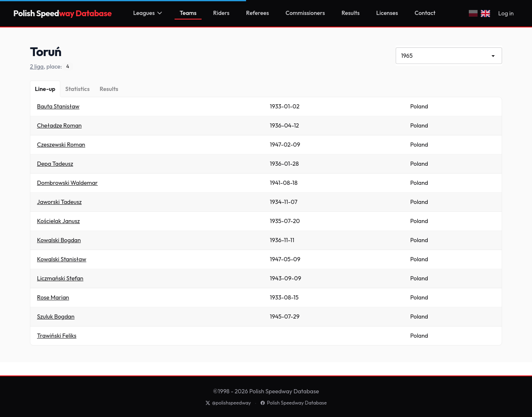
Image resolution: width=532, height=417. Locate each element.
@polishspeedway (228, 403)
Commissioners (305, 13)
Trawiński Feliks (57, 336)
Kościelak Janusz (58, 221)
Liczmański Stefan (60, 278)
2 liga (37, 66)
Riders (221, 13)
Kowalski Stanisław (62, 259)
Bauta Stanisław (58, 106)
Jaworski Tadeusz (59, 202)
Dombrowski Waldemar (67, 183)
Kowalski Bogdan (59, 240)
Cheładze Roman (59, 125)
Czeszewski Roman (61, 145)
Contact (425, 13)
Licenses (387, 13)
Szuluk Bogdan (56, 316)
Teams (188, 13)
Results (351, 13)
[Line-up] (45, 89)
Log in (506, 13)
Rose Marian (53, 297)
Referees (257, 13)
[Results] (109, 89)
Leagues (148, 13)
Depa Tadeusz (55, 164)
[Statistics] (78, 89)
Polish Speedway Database (293, 403)
